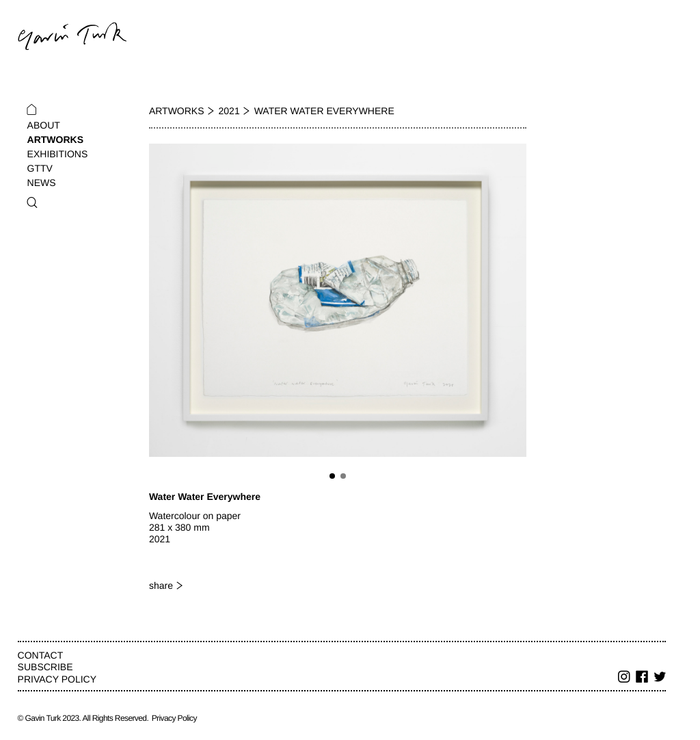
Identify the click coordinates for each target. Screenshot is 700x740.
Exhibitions (58, 154)
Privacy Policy (57, 679)
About (44, 125)
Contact (41, 655)
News (42, 183)
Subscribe (45, 667)
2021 (229, 111)
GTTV (40, 168)
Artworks (55, 140)
